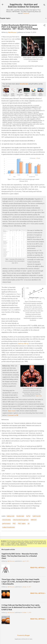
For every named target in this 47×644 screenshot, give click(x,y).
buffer (28, 516)
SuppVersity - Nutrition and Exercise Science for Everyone (24, 6)
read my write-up (23, 344)
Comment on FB (13, 415)
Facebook (26, 13)
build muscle (37, 516)
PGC (14, 524)
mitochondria (6, 520)
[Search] (44, 5)
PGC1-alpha (22, 524)
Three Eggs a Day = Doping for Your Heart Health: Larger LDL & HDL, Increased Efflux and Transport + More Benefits (21, 582)
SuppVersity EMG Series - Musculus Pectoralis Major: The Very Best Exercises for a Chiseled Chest (20, 556)
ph (29, 524)
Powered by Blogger (24, 635)
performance (6, 524)
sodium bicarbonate (9, 527)
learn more (39, 396)
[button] (44, 25)
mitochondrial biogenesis (21, 520)
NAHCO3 (34, 520)
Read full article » (38, 568)
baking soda (10, 516)
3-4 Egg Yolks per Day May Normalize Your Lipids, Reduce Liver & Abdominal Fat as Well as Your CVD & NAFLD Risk (21, 607)
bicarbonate (24, 84)
